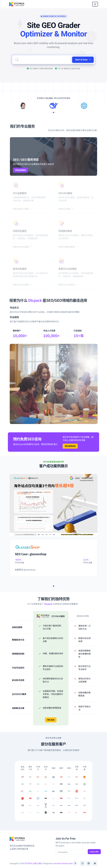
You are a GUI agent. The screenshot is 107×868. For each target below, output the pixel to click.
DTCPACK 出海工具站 (33, 863)
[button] (52, 112)
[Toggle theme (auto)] (75, 863)
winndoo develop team (64, 863)
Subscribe (94, 852)
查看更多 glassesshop (25, 570)
